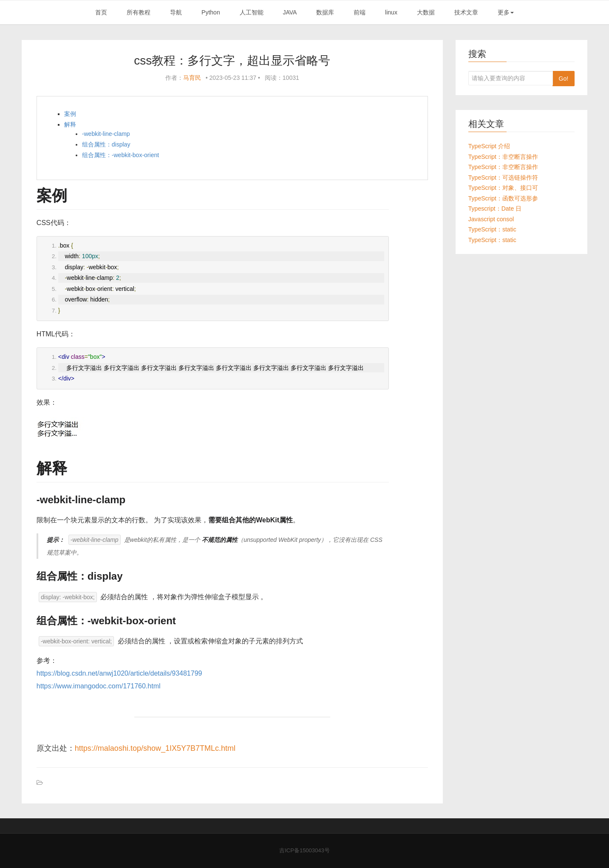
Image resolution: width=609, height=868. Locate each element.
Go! (564, 79)
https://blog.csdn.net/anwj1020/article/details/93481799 (119, 673)
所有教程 (139, 12)
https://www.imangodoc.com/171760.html (99, 686)
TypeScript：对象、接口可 (503, 188)
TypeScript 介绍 (489, 146)
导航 (176, 12)
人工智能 (252, 12)
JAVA (290, 12)
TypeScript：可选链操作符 (503, 178)
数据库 (325, 12)
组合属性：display (106, 144)
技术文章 (466, 12)
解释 (70, 124)
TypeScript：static (492, 229)
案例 (70, 114)
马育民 (192, 78)
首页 (101, 12)
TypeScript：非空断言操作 (503, 157)
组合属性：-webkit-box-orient (120, 155)
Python (211, 12)
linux (391, 12)
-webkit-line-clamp (106, 134)
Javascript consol (491, 219)
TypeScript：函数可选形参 (503, 198)
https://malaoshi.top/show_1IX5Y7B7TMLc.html (155, 748)
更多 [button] (506, 12)
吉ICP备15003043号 (304, 850)
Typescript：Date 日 (495, 209)
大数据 (426, 12)
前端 (360, 12)
